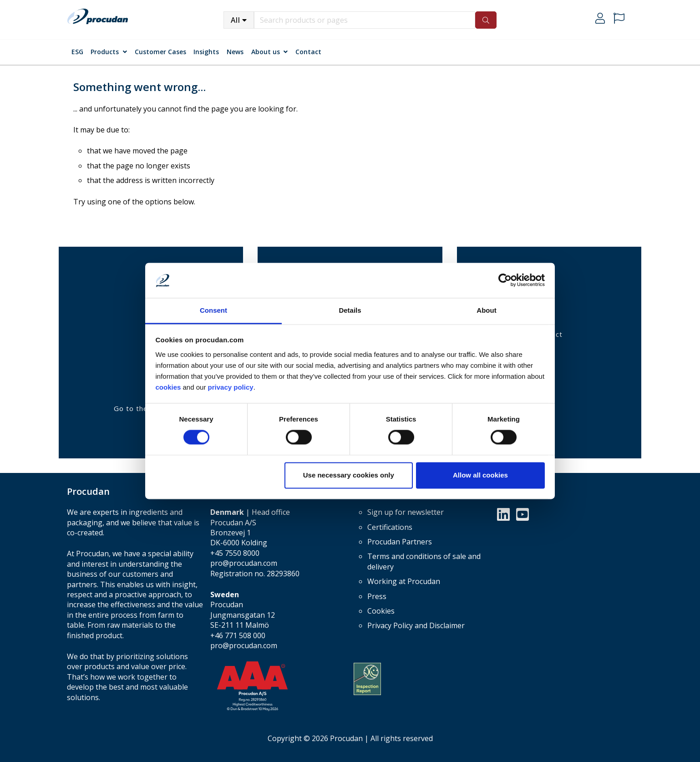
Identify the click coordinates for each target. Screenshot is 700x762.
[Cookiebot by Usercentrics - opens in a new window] (505, 280)
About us (266, 52)
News (235, 52)
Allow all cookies (480, 475)
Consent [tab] (213, 310)
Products (105, 52)
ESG (77, 52)
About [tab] (486, 310)
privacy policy (231, 387)
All (236, 20)
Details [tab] (350, 310)
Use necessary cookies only (349, 475)
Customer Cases (160, 52)
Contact (308, 52)
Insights (206, 52)
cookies (169, 387)
